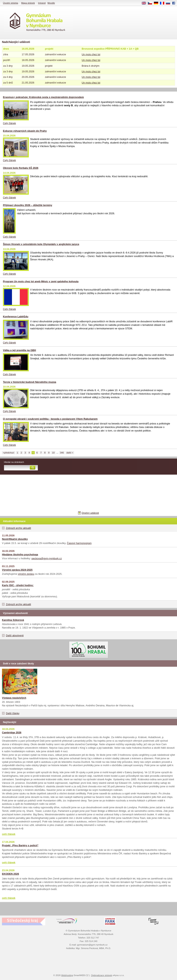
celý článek (9, 834)
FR (163, 3)
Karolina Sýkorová (13, 620)
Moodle (51, 3)
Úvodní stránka (10, 3)
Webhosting (67, 975)
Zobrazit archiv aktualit (18, 528)
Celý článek (9, 123)
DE (157, 3)
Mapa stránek (28, 3)
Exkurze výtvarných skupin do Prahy (25, 131)
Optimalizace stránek (102, 975)
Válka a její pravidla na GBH (20, 350)
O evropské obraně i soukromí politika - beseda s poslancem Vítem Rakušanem (50, 419)
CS (151, 3)
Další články (13, 713)
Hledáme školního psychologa (20, 554)
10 (53, 453)
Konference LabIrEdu (16, 317)
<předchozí (9, 453)
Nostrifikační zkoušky (15, 539)
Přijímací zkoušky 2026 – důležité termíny (28, 205)
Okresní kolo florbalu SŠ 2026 (21, 168)
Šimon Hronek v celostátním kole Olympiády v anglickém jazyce (41, 244)
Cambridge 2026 (12, 733)
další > (70, 453)
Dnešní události (90, 513)
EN (145, 3)
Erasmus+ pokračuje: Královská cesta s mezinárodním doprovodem (43, 97)
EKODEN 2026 (10, 874)
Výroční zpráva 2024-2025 (17, 570)
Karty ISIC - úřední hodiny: (18, 585)
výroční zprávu (26, 574)
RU (169, 3)
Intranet (42, 3)
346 (62, 453)
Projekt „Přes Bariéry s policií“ (20, 845)
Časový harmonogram (79, 543)
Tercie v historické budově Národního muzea (29, 382)
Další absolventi (15, 635)
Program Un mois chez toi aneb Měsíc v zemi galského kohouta (41, 281)
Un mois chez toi (91, 54)
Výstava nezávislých (14, 698)
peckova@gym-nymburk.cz (47, 558)
